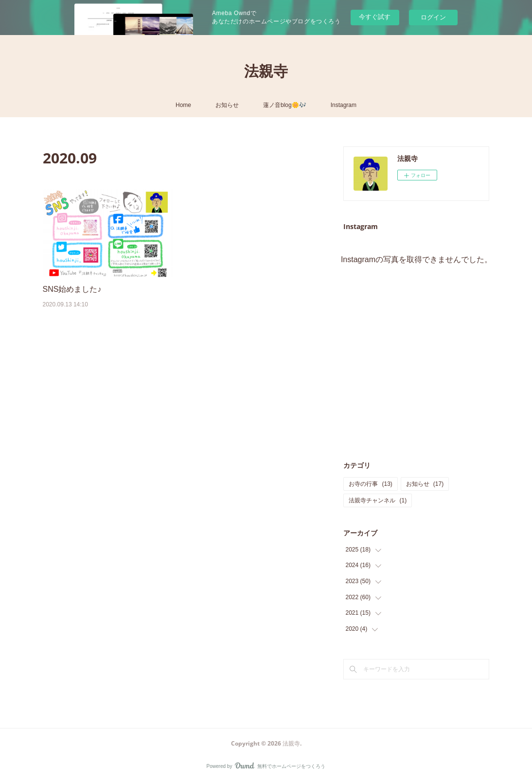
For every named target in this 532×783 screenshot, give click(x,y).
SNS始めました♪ (72, 289)
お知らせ (227, 105)
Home (183, 105)
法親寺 (266, 71)
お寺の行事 (370, 484)
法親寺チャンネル (378, 500)
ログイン (433, 17)
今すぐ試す (375, 17)
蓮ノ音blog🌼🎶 (285, 105)
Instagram (344, 105)
